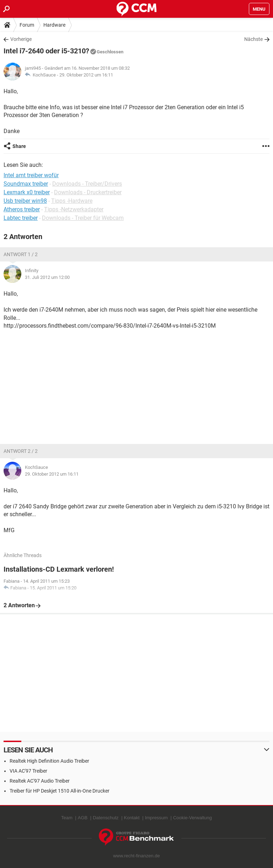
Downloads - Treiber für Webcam (83, 218)
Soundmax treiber (26, 184)
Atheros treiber (22, 209)
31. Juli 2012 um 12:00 (47, 277)
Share (19, 146)
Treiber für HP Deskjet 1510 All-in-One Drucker (60, 791)
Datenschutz (106, 818)
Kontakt (132, 818)
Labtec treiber (21, 218)
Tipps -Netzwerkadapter (74, 209)
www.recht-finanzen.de (136, 856)
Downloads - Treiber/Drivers (87, 184)
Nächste (253, 39)
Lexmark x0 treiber (27, 192)
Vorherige (21, 39)
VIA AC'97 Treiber (28, 771)
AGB (83, 818)
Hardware (54, 25)
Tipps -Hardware (72, 201)
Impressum (156, 818)
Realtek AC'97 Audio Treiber (40, 781)
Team (67, 818)
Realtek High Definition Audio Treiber (49, 761)
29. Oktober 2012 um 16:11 (86, 75)
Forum (27, 25)
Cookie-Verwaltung (192, 818)
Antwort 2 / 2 (21, 451)
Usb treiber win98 (25, 201)
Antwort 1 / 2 (21, 254)
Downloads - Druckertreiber (88, 192)
